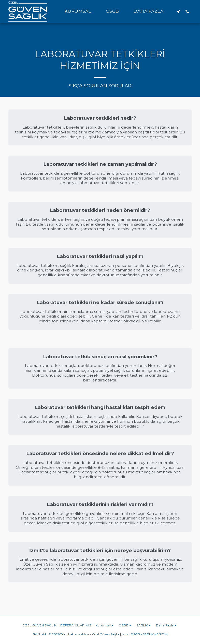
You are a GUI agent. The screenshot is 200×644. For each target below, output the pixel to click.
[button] (81, 11)
